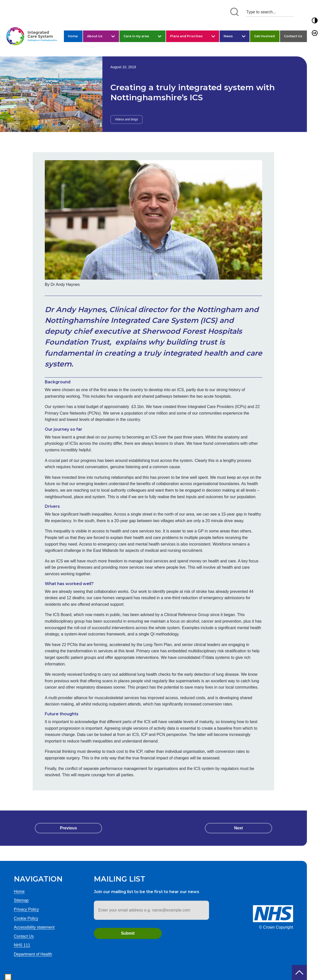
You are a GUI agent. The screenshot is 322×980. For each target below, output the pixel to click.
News (228, 36)
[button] (315, 20)
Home (73, 36)
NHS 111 (22, 945)
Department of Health (33, 954)
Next (239, 828)
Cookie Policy (26, 918)
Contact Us (293, 36)
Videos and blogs (127, 119)
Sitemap (21, 900)
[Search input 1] (270, 12)
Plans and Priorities (186, 36)
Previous (68, 828)
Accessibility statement (34, 927)
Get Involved (264, 36)
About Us (95, 36)
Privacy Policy (26, 909)
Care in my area (136, 36)
